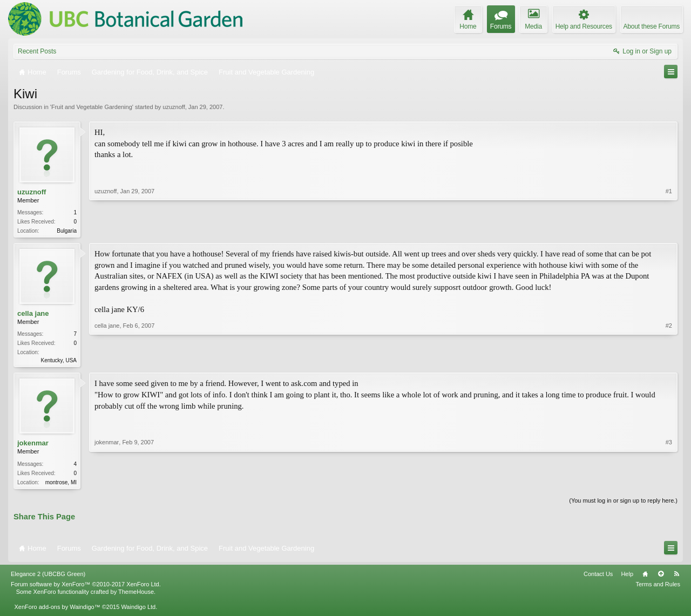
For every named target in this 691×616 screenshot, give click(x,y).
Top (661, 577)
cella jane (33, 314)
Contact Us (598, 577)
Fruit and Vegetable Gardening (92, 107)
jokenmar (33, 445)
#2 (669, 360)
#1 (669, 229)
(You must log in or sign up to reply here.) (623, 504)
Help (627, 577)
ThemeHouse (136, 595)
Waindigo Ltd (138, 610)
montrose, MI (61, 485)
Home (645, 577)
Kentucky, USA (59, 361)
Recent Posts (37, 51)
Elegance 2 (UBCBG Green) (48, 577)
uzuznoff (174, 107)
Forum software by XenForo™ (86, 587)
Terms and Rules (658, 587)
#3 (669, 483)
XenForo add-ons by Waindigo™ (57, 610)
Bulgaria (67, 231)
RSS (676, 577)
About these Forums (652, 26)
